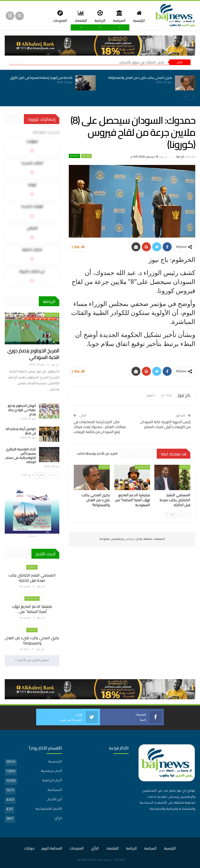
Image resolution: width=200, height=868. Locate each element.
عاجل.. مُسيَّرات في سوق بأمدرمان (142, 62)
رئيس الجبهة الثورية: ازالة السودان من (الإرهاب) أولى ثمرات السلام (165, 424)
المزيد (59, 16)
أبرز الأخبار (55, 800)
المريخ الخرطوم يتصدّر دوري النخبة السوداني (33, 354)
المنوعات (77, 848)
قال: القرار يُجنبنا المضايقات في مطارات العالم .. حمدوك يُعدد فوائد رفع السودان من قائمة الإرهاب (100, 427)
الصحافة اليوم (52, 848)
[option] (100, 86)
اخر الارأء (185, 467)
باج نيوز (108, 860)
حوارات (29, 848)
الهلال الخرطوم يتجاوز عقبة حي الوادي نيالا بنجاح (22, 410)
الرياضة (98, 16)
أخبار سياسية (142, 467)
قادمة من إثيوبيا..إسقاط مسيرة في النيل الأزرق (41, 78)
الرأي (58, 819)
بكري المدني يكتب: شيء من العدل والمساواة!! (140, 78)
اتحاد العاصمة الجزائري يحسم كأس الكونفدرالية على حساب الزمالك (20, 456)
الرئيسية (138, 16)
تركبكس (129, 539)
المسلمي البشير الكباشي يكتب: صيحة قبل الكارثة (32, 578)
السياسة (118, 16)
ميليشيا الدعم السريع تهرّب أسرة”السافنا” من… (32, 609)
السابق (184, 515)
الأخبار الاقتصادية (49, 809)
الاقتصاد (78, 16)
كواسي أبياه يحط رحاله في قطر (21, 431)
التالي (171, 515)
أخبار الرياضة (52, 315)
